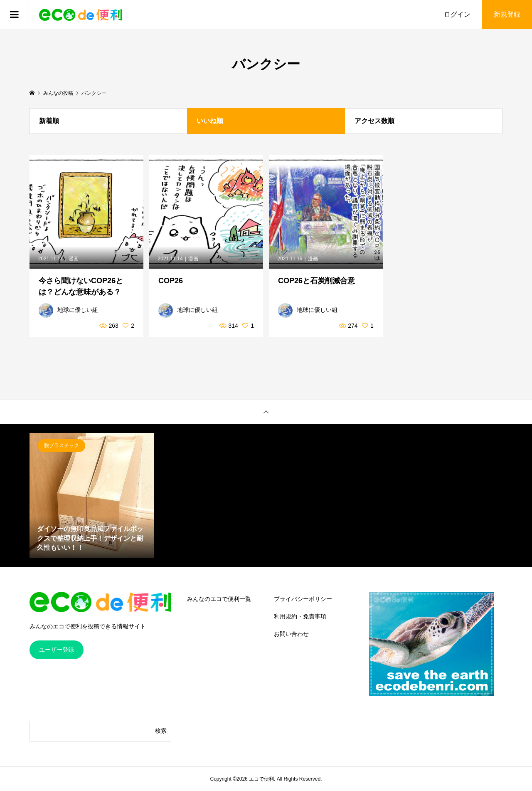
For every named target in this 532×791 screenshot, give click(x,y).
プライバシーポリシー (303, 599)
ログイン (457, 14)
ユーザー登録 (57, 650)
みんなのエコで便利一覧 (219, 599)
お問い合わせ (291, 634)
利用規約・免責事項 (300, 616)
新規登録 (507, 14)
